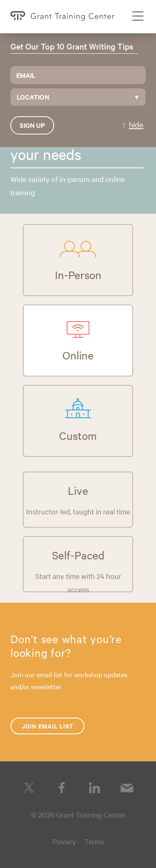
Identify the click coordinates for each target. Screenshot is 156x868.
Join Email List (47, 726)
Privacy (64, 841)
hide (136, 124)
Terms (94, 841)
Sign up (32, 125)
